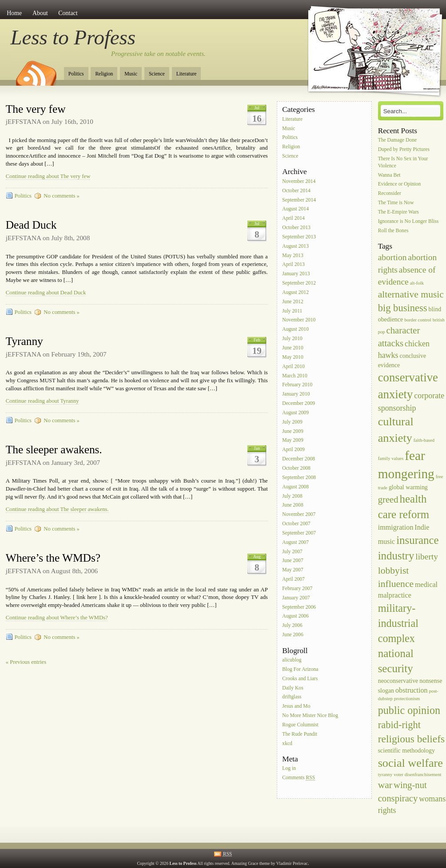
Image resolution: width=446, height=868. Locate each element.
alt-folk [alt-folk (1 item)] (417, 283)
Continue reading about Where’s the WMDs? (57, 618)
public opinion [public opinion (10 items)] (409, 710)
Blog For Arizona (300, 669)
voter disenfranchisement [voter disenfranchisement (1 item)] (417, 775)
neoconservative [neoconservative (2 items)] (398, 681)
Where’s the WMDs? (53, 558)
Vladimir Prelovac (292, 863)
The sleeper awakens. (54, 450)
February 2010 (297, 385)
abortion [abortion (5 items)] (392, 257)
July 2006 (292, 626)
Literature (187, 74)
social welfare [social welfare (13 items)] (410, 763)
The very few (36, 109)
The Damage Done (398, 140)
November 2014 (299, 181)
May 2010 (293, 357)
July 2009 (292, 422)
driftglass (292, 697)
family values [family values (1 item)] (391, 458)
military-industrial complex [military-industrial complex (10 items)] (398, 623)
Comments (299, 778)
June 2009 (293, 431)
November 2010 (299, 320)
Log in (289, 769)
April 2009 (293, 450)
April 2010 (293, 367)
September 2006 (299, 607)
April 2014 (293, 219)
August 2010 (295, 330)
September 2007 (299, 533)
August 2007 (295, 542)
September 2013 (299, 237)
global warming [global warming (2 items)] (408, 487)
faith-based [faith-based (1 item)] (424, 440)
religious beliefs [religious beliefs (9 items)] (412, 739)
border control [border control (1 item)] (418, 320)
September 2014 (299, 200)
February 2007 (297, 589)
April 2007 (293, 579)
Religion (104, 74)
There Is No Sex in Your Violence (403, 162)
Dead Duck (31, 225)
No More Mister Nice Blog (310, 715)
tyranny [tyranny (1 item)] (385, 775)
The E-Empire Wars (398, 212)
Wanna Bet (389, 175)
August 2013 (295, 246)
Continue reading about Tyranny (42, 401)
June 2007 (293, 561)
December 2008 (299, 459)
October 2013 (296, 228)
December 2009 (299, 403)
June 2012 (293, 302)
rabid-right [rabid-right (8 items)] (399, 725)
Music (131, 74)
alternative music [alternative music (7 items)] (411, 294)
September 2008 (299, 478)
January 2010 (296, 394)
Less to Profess (73, 37)
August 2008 (295, 487)
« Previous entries (26, 662)
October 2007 (296, 524)
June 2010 (293, 348)
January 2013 (296, 274)
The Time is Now (396, 203)
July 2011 (292, 311)
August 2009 (295, 413)
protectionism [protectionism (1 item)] (407, 699)
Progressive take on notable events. (158, 54)
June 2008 (293, 505)
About (40, 13)
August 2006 (295, 616)
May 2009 (293, 441)
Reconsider (390, 194)
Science (157, 74)
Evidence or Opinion (400, 184)
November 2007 (299, 515)
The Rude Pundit (300, 734)
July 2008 (292, 496)
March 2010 (295, 376)
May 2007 (293, 570)
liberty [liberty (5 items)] (427, 557)
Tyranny (24, 341)
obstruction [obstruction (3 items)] (412, 690)
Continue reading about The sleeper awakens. (57, 509)
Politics (76, 74)
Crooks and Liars (300, 679)
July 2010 (292, 339)
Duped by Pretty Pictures (404, 149)
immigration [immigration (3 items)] (396, 527)
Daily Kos (293, 688)
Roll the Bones (393, 231)
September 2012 (299, 283)
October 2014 (296, 191)
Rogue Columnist (300, 725)
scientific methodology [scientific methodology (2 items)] (406, 751)
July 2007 (292, 552)
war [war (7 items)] (385, 785)
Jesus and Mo (296, 707)
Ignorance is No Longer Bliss (408, 221)
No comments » (62, 196)
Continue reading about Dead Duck (46, 293)
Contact (68, 13)
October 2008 (296, 468)
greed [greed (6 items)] (388, 499)
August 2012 (295, 292)
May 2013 (293, 256)
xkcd (287, 743)
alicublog (292, 660)
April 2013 (293, 265)
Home (14, 13)
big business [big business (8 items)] (403, 308)
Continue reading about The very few (48, 176)
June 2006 (293, 635)
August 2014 (295, 209)
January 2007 (296, 598)
